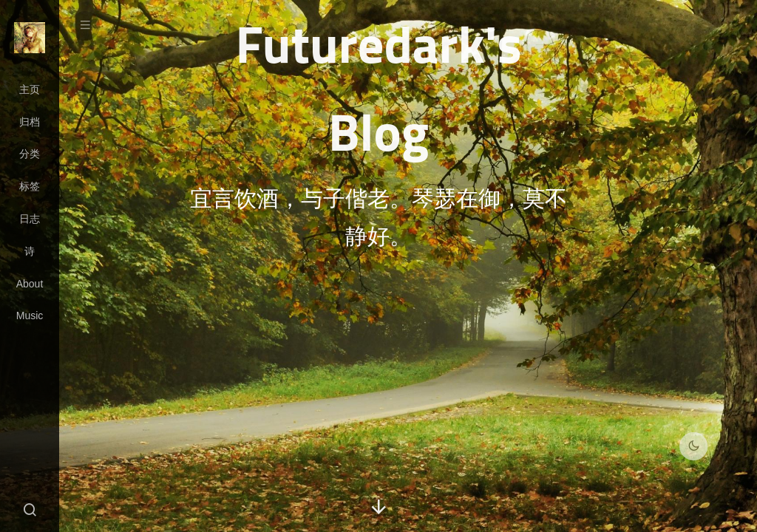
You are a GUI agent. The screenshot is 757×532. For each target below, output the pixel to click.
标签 (30, 186)
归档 (30, 122)
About (30, 284)
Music (30, 316)
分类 (30, 154)
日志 (30, 219)
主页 (30, 89)
